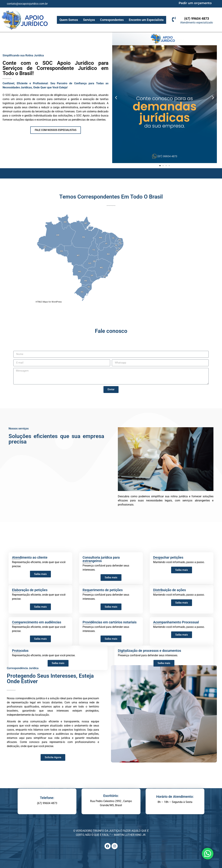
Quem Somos (69, 20)
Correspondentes (112, 20)
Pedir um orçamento (195, 3)
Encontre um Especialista (146, 20)
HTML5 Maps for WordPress (49, 302)
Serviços (89, 20)
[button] (116, 98)
